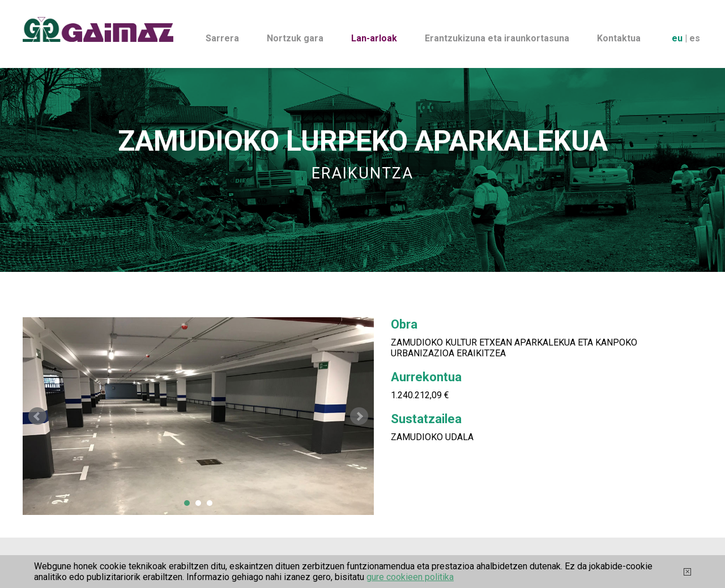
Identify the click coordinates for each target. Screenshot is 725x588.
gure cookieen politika (410, 577)
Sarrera (222, 38)
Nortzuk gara (295, 38)
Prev (37, 416)
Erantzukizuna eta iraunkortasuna (497, 38)
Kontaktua (619, 38)
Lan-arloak (374, 38)
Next (359, 416)
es (695, 38)
